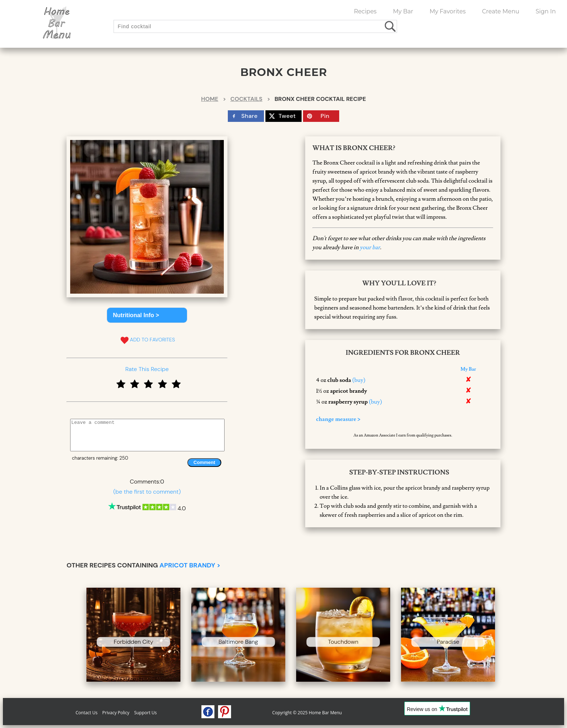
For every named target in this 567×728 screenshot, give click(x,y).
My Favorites (448, 11)
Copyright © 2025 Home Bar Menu (307, 713)
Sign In (546, 11)
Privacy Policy (116, 713)
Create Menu (501, 11)
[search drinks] (391, 26)
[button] (147, 315)
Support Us (146, 713)
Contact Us (87, 713)
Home (210, 99)
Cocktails (246, 99)
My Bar (403, 11)
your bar (370, 247)
